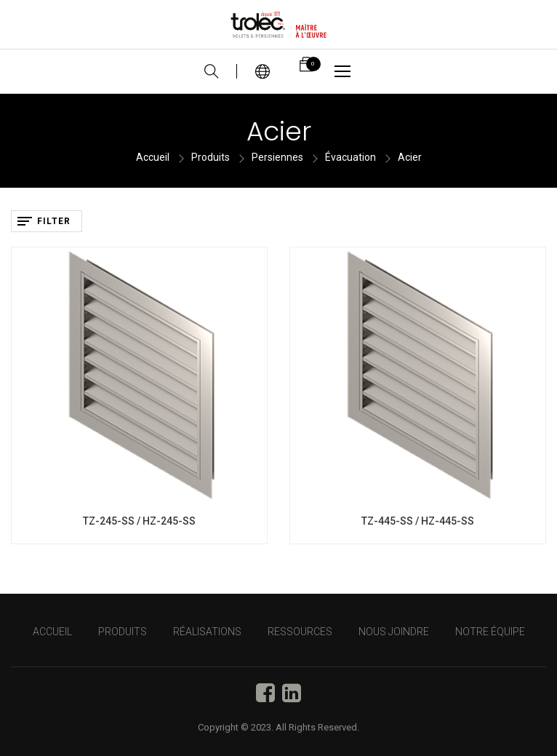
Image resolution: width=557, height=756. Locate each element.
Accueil (153, 157)
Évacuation (350, 157)
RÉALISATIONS (207, 632)
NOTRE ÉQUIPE (490, 632)
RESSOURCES (300, 632)
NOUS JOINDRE (394, 632)
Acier (410, 157)
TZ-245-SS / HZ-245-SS (139, 521)
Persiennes (277, 157)
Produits (211, 157)
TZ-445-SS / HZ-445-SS (418, 521)
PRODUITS (123, 632)
